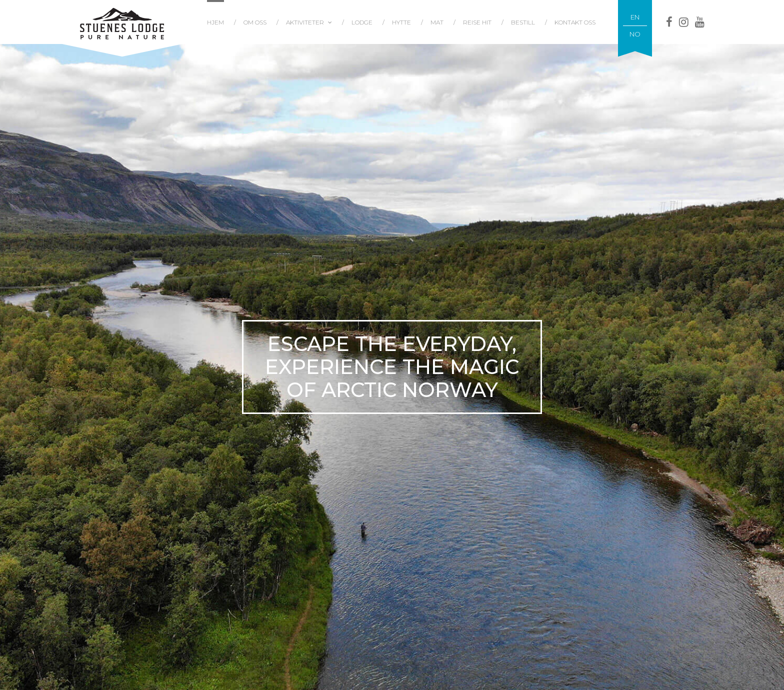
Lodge (362, 22)
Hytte (401, 22)
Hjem (215, 22)
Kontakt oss (575, 22)
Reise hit (477, 22)
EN (635, 17)
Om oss (255, 22)
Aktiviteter (305, 22)
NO (635, 34)
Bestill (523, 22)
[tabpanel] (392, 367)
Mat (437, 22)
